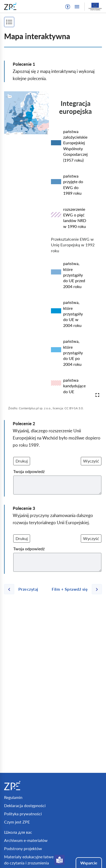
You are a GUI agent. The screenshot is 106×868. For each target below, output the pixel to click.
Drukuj (22, 461)
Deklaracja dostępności (25, 805)
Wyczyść (91, 461)
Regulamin (13, 797)
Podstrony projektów (23, 848)
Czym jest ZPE (17, 822)
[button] (68, 7)
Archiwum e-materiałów (26, 840)
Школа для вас (18, 832)
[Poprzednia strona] (23, 589)
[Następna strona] (75, 589)
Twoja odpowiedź (29, 471)
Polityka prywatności (23, 814)
